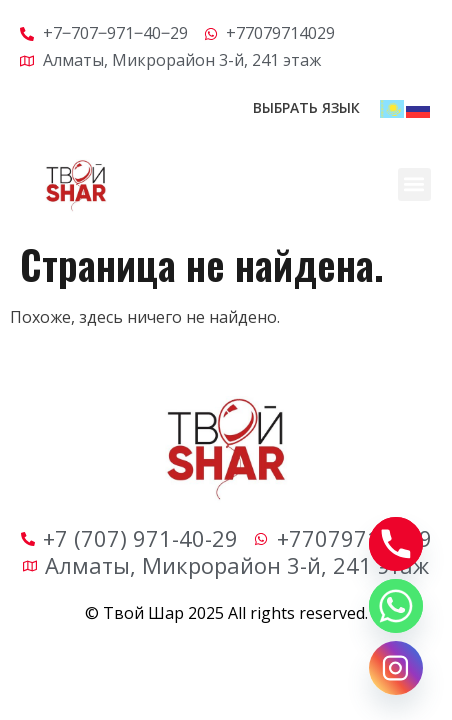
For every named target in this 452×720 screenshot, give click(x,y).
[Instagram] (396, 668)
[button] (414, 184)
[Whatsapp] (396, 606)
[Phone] (396, 544)
